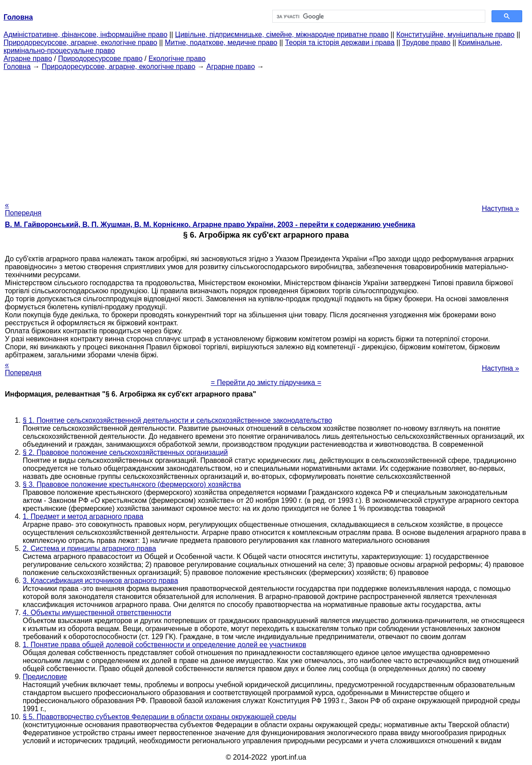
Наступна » (500, 208)
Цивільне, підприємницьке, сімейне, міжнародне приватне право (282, 34)
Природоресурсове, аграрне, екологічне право (80, 42)
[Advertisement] (266, 133)
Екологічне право (177, 59)
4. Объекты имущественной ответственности (97, 613)
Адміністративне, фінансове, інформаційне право (85, 34)
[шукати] (378, 16)
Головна (17, 67)
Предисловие (45, 677)
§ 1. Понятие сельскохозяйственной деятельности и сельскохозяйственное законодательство (177, 420)
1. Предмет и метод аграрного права (83, 516)
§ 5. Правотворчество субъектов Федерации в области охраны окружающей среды (159, 717)
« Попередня (23, 209)
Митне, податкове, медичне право (221, 42)
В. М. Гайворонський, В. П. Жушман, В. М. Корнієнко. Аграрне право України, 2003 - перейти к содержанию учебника (210, 225)
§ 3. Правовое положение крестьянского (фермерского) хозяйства (132, 484)
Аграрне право (28, 59)
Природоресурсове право (100, 59)
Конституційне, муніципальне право (455, 34)
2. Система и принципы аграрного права (89, 548)
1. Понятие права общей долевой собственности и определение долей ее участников (164, 645)
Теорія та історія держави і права (340, 42)
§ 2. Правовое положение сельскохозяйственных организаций (125, 452)
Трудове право (426, 42)
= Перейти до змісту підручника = (266, 382)
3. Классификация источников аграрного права (100, 581)
